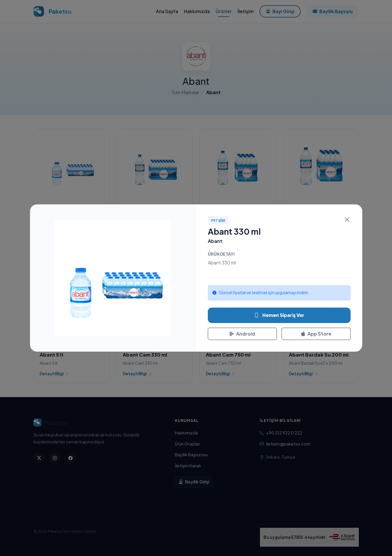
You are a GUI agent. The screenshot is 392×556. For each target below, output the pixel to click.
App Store (316, 334)
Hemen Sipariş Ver (279, 315)
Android (242, 334)
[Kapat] (347, 220)
